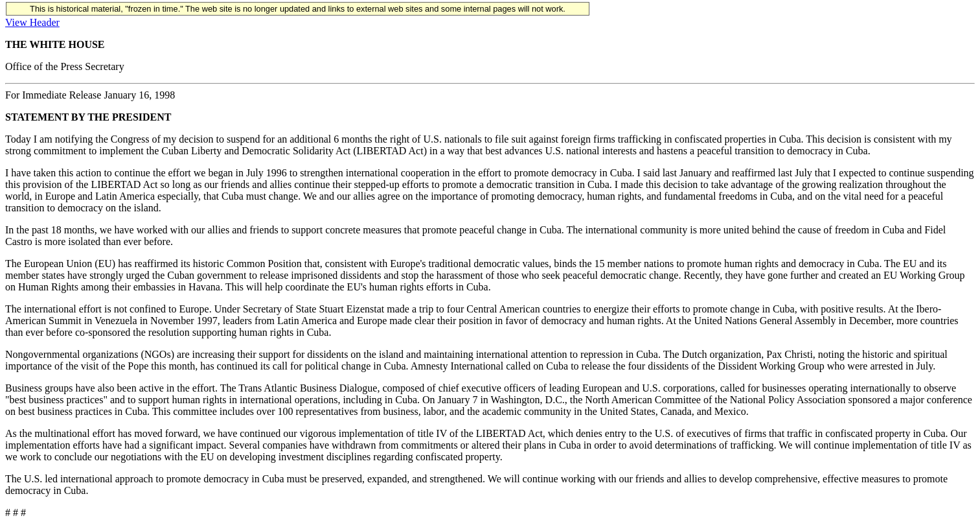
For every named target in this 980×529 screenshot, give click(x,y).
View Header (32, 22)
